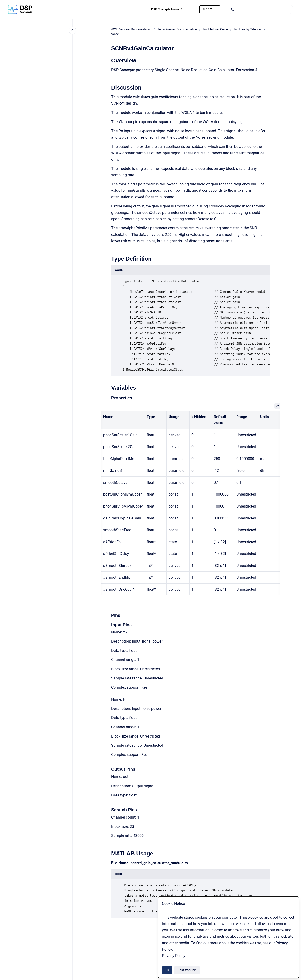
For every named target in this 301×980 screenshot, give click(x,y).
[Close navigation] (72, 30)
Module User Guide (215, 29)
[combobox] (261, 9)
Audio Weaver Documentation (177, 29)
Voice (115, 34)
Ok (167, 970)
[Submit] (233, 9)
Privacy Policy (174, 956)
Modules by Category (248, 29)
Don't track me (187, 970)
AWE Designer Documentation (131, 29)
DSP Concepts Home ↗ (167, 9)
